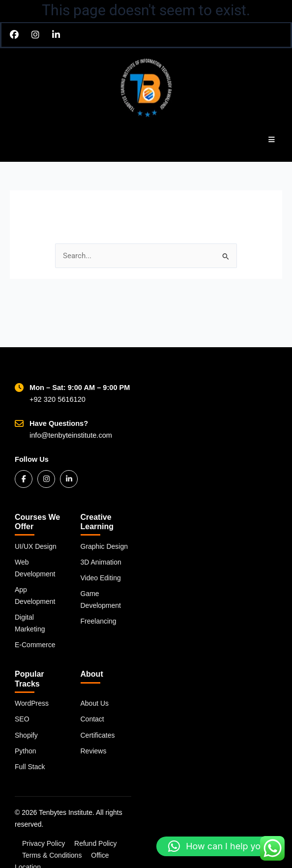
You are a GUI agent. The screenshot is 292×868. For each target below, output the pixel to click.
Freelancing (99, 621)
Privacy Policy (44, 843)
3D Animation (101, 562)
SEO (22, 719)
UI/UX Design (36, 546)
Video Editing (101, 578)
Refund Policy (95, 843)
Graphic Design (104, 546)
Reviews (94, 751)
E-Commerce (35, 645)
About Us (95, 703)
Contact (92, 719)
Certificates (98, 735)
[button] (219, 846)
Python (26, 751)
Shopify (26, 735)
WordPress (32, 703)
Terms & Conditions (52, 855)
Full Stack (30, 767)
